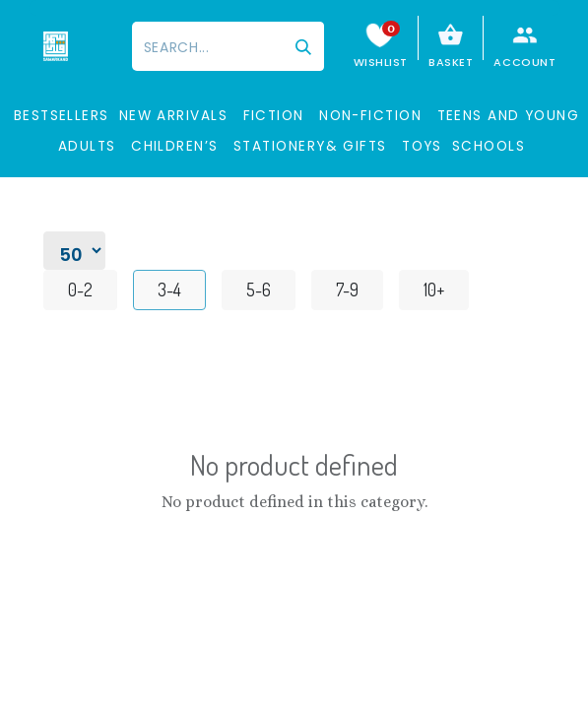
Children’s (175, 146)
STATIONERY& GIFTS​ (310, 146)
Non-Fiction (370, 116)
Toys (422, 146)
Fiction (274, 116)
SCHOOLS (489, 146)
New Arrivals (173, 116)
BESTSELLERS (62, 116)
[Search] (303, 46)
